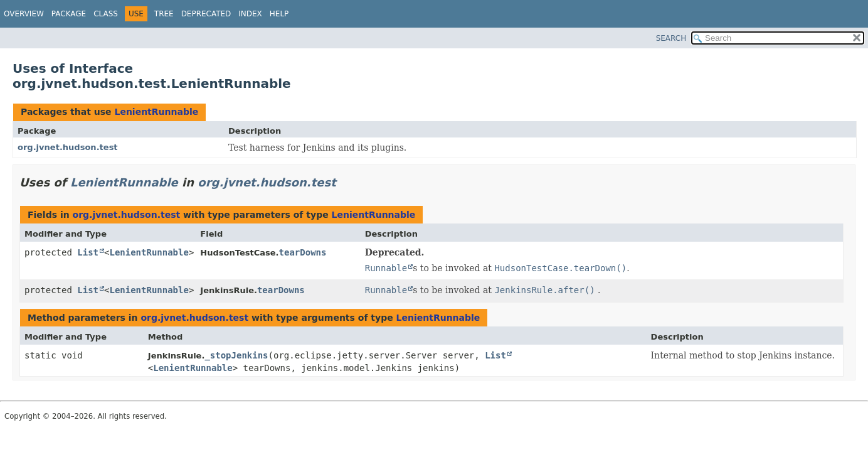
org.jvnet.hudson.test (68, 147)
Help (279, 14)
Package (69, 14)
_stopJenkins (236, 355)
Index (250, 14)
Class (106, 14)
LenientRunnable (156, 112)
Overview (24, 14)
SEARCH (671, 38)
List (88, 252)
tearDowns (303, 252)
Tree (164, 14)
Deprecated (206, 14)
